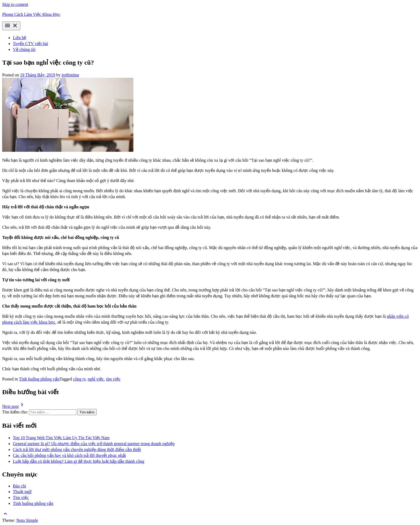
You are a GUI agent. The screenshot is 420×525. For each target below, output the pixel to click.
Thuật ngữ (22, 492)
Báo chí (19, 486)
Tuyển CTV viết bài (30, 44)
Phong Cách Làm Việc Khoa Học (31, 14)
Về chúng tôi (24, 49)
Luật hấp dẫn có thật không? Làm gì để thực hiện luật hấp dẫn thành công (79, 461)
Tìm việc (21, 498)
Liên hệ (20, 38)
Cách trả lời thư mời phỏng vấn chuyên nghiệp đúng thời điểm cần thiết (77, 450)
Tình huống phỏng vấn (39, 379)
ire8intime (70, 75)
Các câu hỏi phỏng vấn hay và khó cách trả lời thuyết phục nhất (69, 455)
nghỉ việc (96, 379)
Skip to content (15, 4)
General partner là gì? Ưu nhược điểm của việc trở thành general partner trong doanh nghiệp (94, 444)
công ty (79, 379)
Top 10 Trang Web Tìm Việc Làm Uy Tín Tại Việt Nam (61, 438)
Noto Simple (27, 520)
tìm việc (113, 379)
